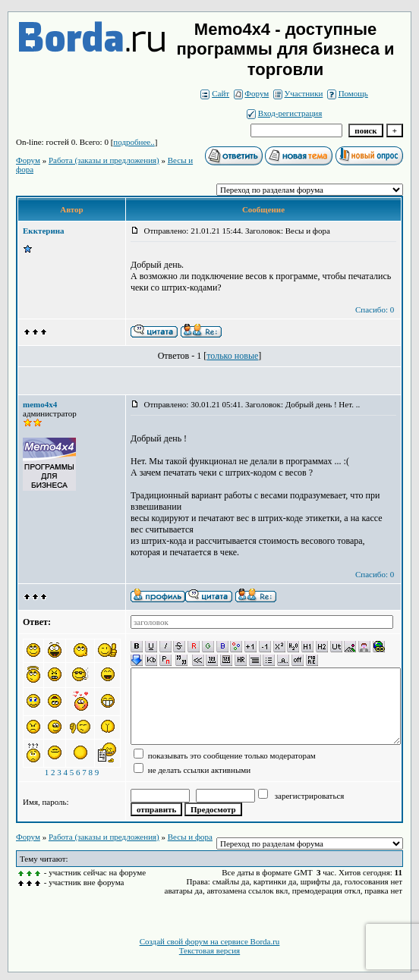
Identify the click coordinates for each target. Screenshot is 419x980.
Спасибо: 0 (375, 309)
